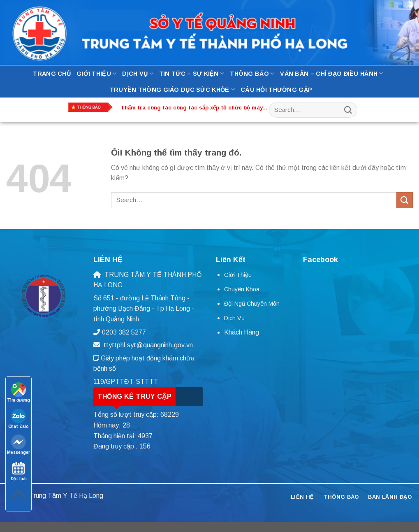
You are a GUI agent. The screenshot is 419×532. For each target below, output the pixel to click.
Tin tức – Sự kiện (192, 73)
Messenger (19, 445)
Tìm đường (19, 392)
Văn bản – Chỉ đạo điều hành (331, 73)
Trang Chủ (52, 74)
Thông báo (252, 73)
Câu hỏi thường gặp (276, 90)
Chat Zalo (19, 419)
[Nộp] (348, 110)
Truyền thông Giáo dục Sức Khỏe (172, 89)
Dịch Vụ (138, 73)
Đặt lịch (19, 471)
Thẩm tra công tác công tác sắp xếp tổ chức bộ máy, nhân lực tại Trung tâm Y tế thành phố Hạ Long (192, 108)
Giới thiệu (96, 73)
